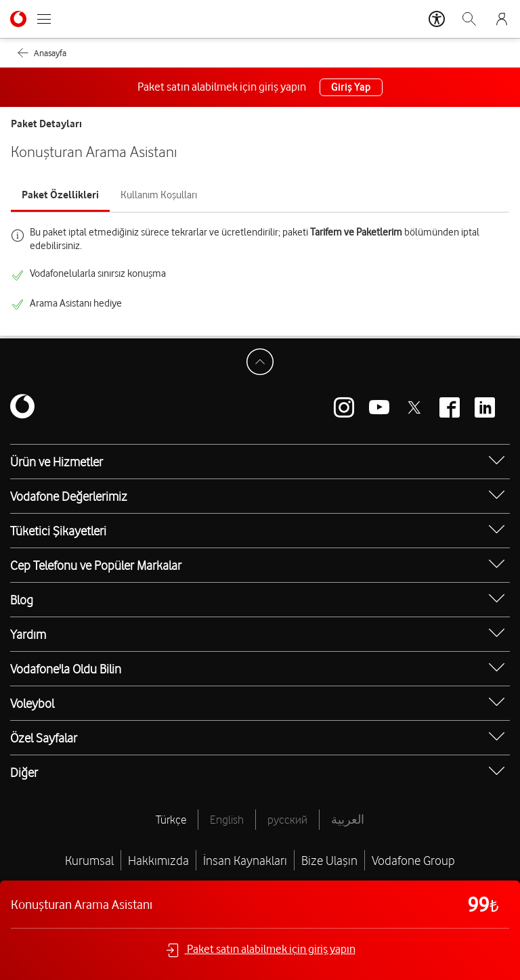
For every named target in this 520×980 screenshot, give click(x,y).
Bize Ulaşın (329, 860)
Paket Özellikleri (60, 195)
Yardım (28, 634)
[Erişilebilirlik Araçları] (437, 19)
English (227, 820)
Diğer (24, 772)
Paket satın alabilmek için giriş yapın (260, 950)
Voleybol (32, 703)
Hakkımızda (158, 860)
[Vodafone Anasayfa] (18, 19)
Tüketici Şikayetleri (58, 531)
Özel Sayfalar (44, 738)
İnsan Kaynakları (245, 860)
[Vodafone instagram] (344, 407)
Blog (22, 600)
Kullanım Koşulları (159, 195)
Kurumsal (89, 860)
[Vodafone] (22, 407)
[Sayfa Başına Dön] (260, 362)
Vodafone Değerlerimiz (69, 496)
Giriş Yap (351, 87)
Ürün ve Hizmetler (57, 462)
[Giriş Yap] (502, 19)
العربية (348, 820)
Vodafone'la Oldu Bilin (66, 669)
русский (287, 820)
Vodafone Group (413, 860)
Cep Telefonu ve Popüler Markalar (96, 565)
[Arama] (469, 19)
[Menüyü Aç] (44, 19)
